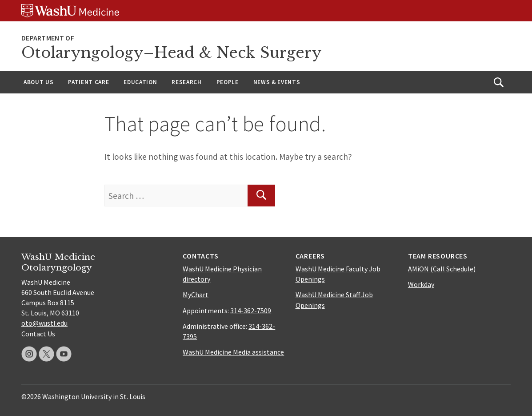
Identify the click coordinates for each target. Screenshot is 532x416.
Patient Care (88, 82)
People (228, 82)
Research (186, 82)
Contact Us (38, 334)
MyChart (196, 295)
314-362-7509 (251, 311)
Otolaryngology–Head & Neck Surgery (172, 53)
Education (140, 82)
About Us (38, 82)
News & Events (277, 82)
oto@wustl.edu (44, 323)
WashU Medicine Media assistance (233, 352)
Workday (421, 284)
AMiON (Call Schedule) (442, 269)
